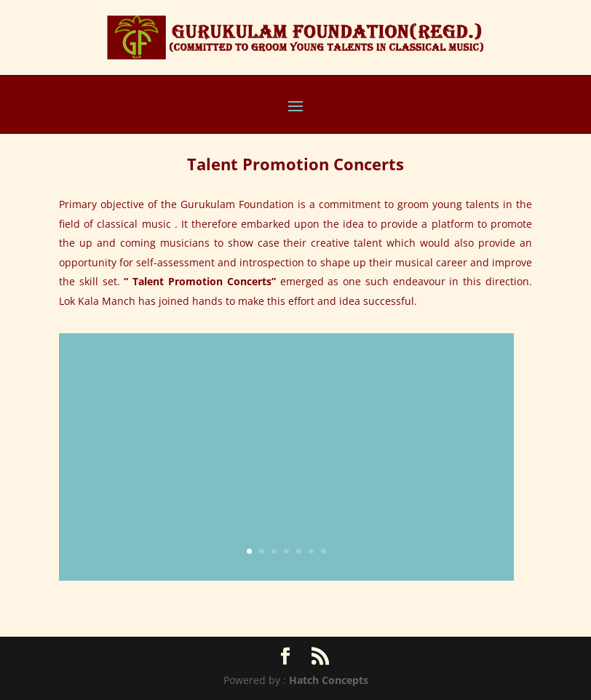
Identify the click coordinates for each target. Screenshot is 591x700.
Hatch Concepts (329, 680)
